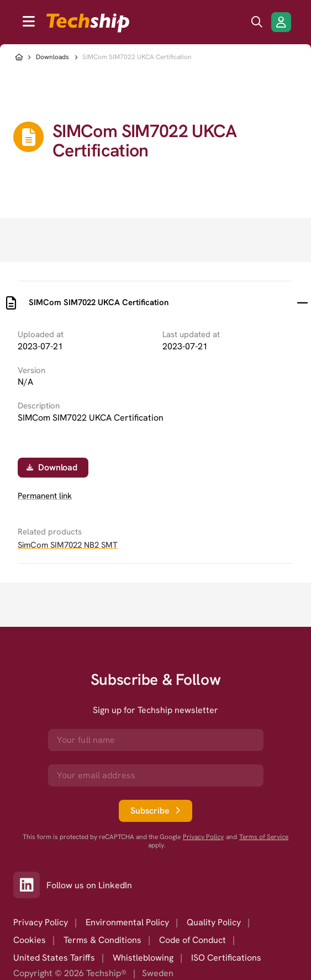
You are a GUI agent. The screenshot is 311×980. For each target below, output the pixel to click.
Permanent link (45, 496)
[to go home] (88, 23)
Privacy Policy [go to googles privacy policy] (203, 837)
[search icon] (257, 22)
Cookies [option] (30, 940)
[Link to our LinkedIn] (30, 885)
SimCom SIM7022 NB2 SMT (68, 545)
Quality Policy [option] (214, 922)
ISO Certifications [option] (226, 958)
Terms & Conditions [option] (102, 940)
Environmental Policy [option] (127, 922)
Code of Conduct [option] (193, 940)
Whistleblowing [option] (143, 958)
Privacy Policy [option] (41, 922)
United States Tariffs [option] (54, 958)
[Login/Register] (281, 22)
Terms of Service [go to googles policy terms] (264, 837)
